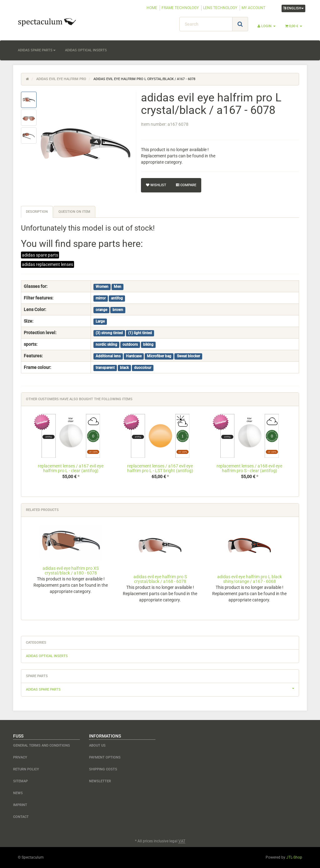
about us (97, 745)
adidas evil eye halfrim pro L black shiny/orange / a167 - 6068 (250, 579)
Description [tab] (37, 212)
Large (100, 321)
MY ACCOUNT (253, 8)
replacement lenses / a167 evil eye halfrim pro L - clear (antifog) (71, 468)
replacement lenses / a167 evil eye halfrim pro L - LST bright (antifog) (160, 468)
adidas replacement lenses (47, 264)
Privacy (20, 757)
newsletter (100, 781)
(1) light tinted (140, 333)
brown (118, 310)
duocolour (143, 368)
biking (148, 345)
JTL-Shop (294, 857)
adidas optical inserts (86, 50)
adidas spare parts (37, 50)
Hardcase (134, 356)
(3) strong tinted (109, 333)
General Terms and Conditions (42, 745)
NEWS (18, 793)
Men (117, 287)
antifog (117, 298)
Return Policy (26, 769)
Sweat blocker (188, 356)
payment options (105, 757)
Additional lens (108, 356)
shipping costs (103, 769)
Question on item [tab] (74, 212)
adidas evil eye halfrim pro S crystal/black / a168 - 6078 (160, 579)
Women (102, 287)
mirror (101, 298)
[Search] (206, 24)
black (124, 368)
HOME (152, 8)
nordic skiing (106, 345)
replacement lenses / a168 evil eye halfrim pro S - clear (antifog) (249, 468)
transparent (105, 368)
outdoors (130, 345)
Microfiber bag (159, 356)
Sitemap (20, 781)
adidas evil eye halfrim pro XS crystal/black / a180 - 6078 (71, 571)
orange (101, 310)
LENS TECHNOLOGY (220, 8)
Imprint (20, 805)
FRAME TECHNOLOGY (180, 8)
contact (21, 817)
